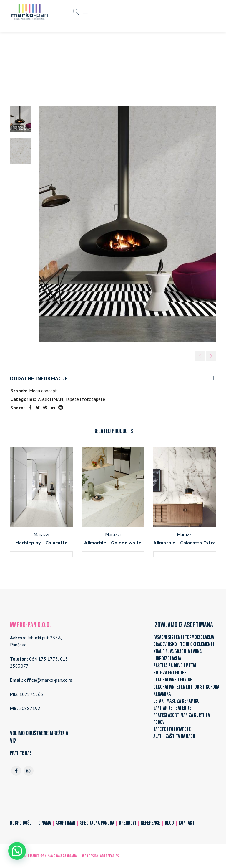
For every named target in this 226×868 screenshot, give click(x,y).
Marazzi (41, 534)
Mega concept (43, 391)
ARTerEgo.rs (109, 856)
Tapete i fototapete (103, 68)
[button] (17, 851)
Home (41, 68)
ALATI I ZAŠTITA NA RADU (174, 736)
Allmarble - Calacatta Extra (185, 543)
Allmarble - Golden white (113, 543)
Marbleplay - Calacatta (41, 543)
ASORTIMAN (65, 68)
